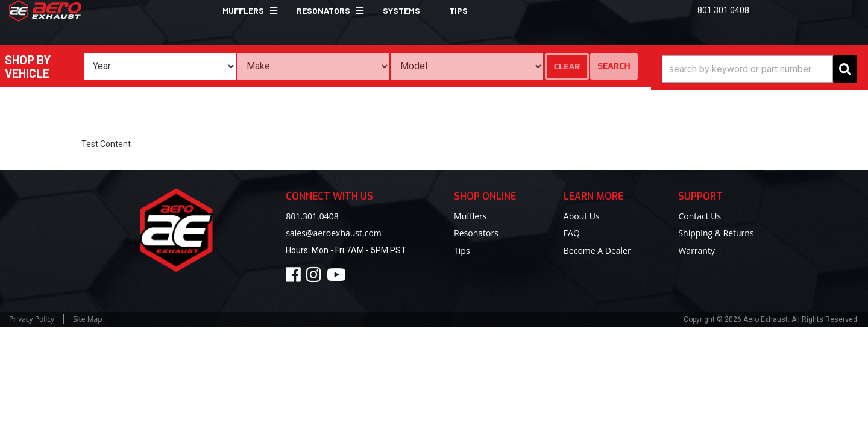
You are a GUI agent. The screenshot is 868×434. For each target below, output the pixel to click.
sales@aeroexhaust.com (333, 233)
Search (614, 66)
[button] (245, 11)
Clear (567, 66)
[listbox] (160, 66)
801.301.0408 (312, 216)
